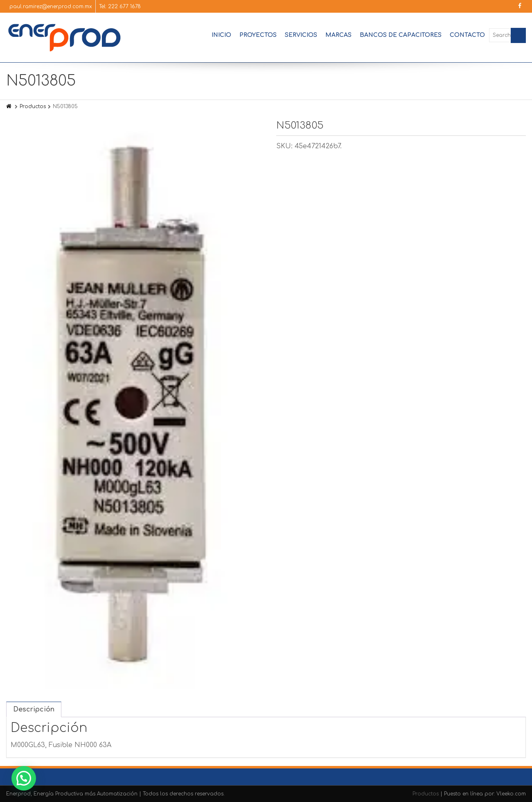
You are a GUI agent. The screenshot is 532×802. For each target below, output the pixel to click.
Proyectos (258, 35)
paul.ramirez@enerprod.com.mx (51, 7)
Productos (33, 106)
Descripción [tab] (34, 709)
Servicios (301, 35)
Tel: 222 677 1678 (120, 7)
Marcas (338, 35)
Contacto (467, 35)
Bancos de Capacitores (401, 35)
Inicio (221, 35)
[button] (24, 778)
